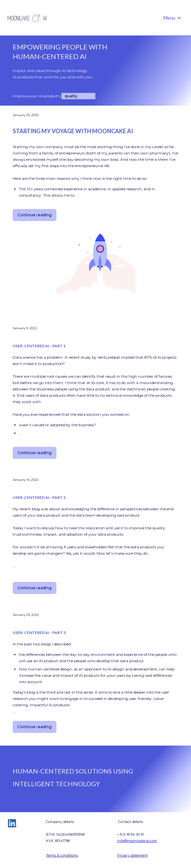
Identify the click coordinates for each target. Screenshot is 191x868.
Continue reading (35, 215)
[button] (172, 18)
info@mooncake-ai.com (137, 841)
